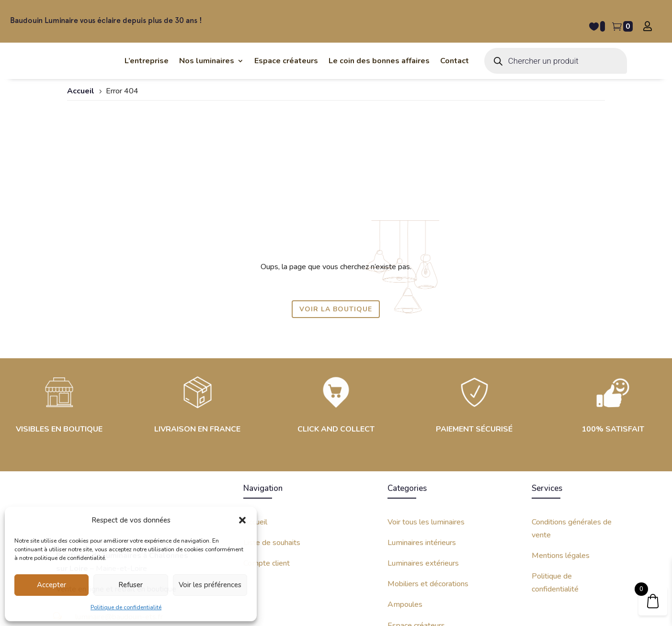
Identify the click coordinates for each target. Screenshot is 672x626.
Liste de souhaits (272, 458)
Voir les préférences (210, 585)
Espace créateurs (416, 541)
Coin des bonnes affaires (428, 562)
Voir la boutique (336, 225)
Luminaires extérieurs (423, 479)
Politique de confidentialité (126, 607)
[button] (242, 515)
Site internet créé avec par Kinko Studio (545, 605)
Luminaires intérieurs (422, 458)
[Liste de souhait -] (597, 26)
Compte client (267, 479)
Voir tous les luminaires (426, 438)
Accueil (255, 438)
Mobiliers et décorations (428, 500)
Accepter (51, 585)
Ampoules (405, 521)
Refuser (131, 585)
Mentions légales (561, 471)
